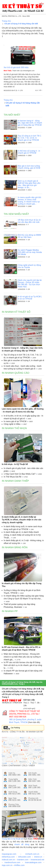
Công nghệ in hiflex (12, 424)
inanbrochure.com (12, 862)
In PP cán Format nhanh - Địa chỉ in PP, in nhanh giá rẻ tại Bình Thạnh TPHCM (21, 649)
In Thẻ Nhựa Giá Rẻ (13, 477)
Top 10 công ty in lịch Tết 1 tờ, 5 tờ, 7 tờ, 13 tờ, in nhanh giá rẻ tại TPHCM (30, 138)
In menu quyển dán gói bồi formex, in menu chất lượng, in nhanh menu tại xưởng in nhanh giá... (29, 201)
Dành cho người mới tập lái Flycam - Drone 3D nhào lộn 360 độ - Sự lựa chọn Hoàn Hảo (30, 283)
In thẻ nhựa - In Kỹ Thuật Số (15, 464)
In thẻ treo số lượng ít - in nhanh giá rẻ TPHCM (29, 152)
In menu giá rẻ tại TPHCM (15, 421)
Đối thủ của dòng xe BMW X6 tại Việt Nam (29, 236)
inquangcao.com (9, 854)
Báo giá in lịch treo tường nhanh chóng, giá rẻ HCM (29, 167)
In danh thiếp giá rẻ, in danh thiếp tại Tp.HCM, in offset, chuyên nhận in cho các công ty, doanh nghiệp (22, 520)
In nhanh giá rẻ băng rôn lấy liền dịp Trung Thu (22, 585)
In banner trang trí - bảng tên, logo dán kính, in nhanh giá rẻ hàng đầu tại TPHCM (30, 123)
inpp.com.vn (7, 865)
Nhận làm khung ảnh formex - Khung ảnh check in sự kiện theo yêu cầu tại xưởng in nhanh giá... (22, 657)
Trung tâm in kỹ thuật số (12, 839)
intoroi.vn (38, 857)
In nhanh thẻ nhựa (14, 428)
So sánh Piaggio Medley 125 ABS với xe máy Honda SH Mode (30, 252)
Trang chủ (6, 21)
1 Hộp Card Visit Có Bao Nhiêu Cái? (20, 474)
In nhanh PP (10, 611)
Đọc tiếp (39, 90)
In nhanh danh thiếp (15, 481)
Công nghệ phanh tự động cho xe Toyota (29, 266)
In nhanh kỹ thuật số (16, 312)
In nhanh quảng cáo (16, 373)
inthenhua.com (8, 857)
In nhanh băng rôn (15, 547)
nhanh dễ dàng (22, 844)
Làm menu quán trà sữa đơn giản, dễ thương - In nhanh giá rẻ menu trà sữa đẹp (23, 410)
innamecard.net (37, 860)
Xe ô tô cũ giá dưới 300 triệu (16, 67)
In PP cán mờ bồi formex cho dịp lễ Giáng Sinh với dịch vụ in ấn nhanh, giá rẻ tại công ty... (23, 665)
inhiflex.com (19, 865)
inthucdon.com (24, 857)
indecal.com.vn (8, 860)
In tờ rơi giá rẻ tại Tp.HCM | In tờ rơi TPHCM (30, 298)
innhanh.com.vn (32, 854)
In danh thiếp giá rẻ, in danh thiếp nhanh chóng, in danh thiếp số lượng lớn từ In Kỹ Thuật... (22, 535)
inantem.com (23, 860)
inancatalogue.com (33, 862)
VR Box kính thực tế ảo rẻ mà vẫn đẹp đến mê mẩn (29, 221)
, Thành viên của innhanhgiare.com (19, 71)
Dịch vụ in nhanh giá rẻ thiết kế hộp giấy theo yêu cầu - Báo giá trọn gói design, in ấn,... (29, 184)
